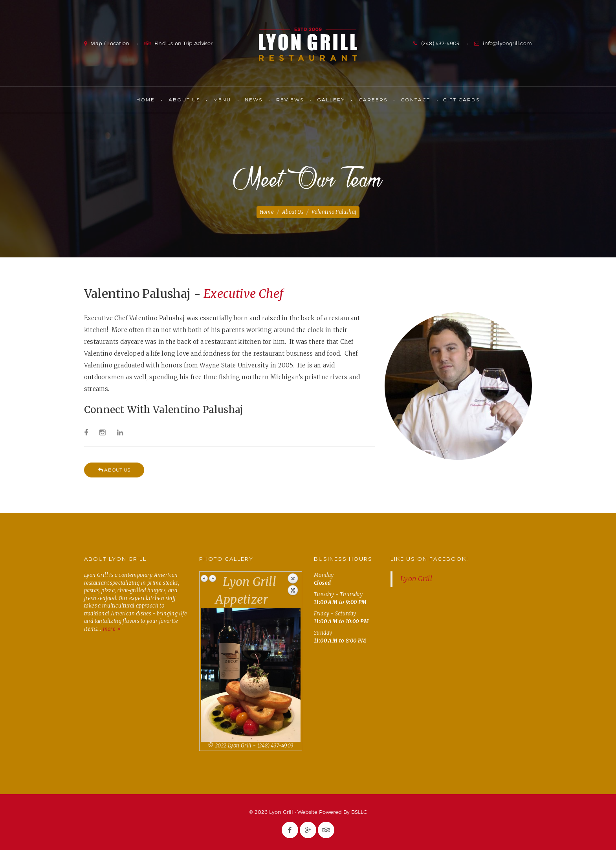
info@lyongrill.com (507, 43)
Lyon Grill (308, 44)
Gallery (331, 100)
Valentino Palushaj (334, 212)
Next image (213, 578)
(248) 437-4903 (440, 43)
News (254, 100)
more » (112, 629)
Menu (222, 100)
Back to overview (293, 585)
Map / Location (110, 43)
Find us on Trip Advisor (184, 43)
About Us (184, 100)
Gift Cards (461, 100)
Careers (373, 100)
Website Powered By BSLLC (332, 812)
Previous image (205, 578)
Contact (415, 100)
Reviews (290, 100)
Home (146, 100)
